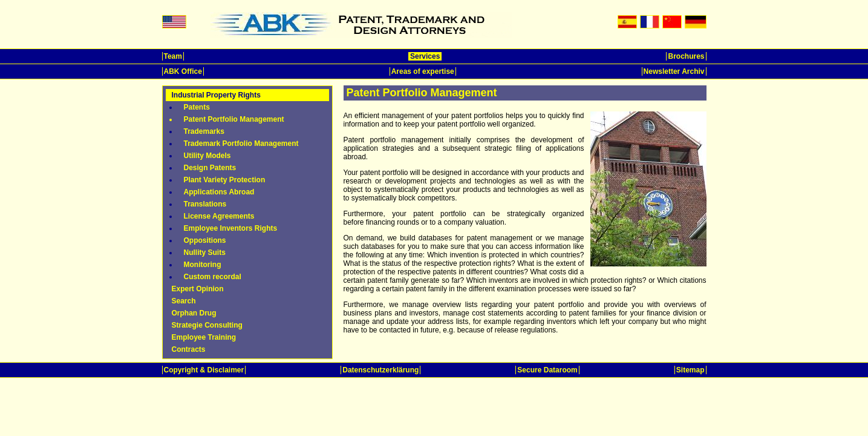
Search (184, 301)
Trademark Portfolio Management (241, 144)
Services (425, 56)
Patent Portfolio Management (234, 119)
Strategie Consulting (207, 325)
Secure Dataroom (547, 370)
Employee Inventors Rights (231, 228)
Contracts (189, 349)
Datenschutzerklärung (380, 370)
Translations (205, 204)
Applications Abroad (219, 192)
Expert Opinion (198, 289)
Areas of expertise (423, 71)
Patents (197, 107)
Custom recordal (213, 277)
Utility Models (207, 156)
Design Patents (210, 168)
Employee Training (204, 337)
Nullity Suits (205, 253)
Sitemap (690, 370)
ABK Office (183, 71)
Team (173, 56)
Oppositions (205, 240)
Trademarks (204, 131)
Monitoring (203, 265)
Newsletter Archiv (674, 71)
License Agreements (219, 216)
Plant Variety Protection (225, 180)
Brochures (686, 56)
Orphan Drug (194, 313)
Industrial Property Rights (216, 95)
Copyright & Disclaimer (204, 370)
